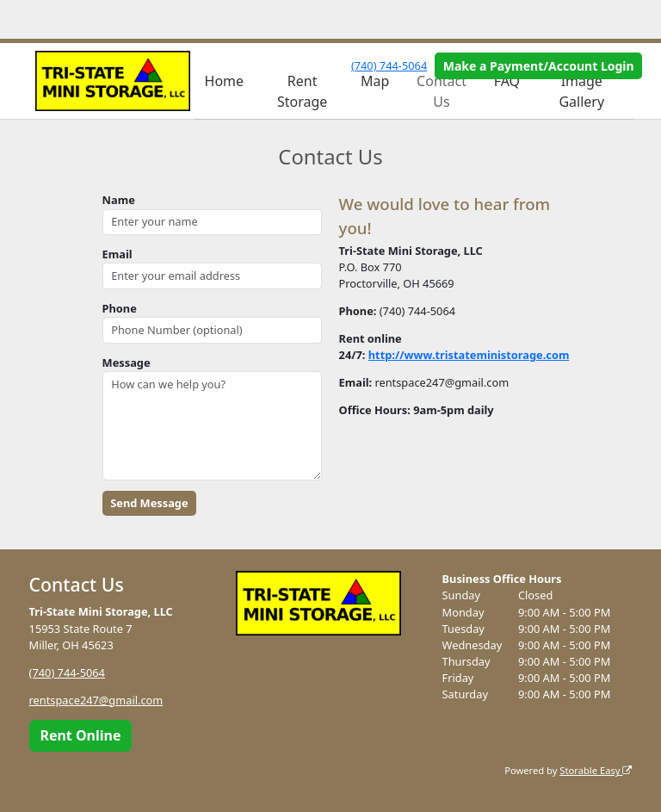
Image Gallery (581, 91)
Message (127, 363)
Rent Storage (302, 91)
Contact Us (442, 91)
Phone (120, 308)
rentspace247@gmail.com (96, 700)
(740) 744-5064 (389, 65)
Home (225, 81)
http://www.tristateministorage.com (469, 355)
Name (119, 200)
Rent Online (80, 735)
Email (117, 254)
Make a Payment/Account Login (539, 66)
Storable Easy (596, 770)
